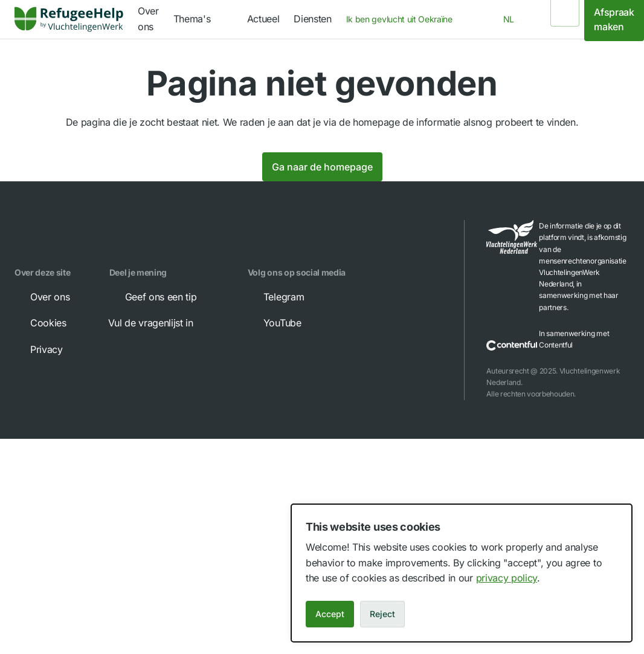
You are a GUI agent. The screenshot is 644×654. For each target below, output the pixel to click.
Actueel (263, 19)
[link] (69, 19)
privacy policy (507, 578)
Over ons (41, 297)
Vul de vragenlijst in (159, 323)
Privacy (38, 349)
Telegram (275, 297)
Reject (382, 614)
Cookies (40, 323)
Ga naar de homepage (322, 167)
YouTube (274, 323)
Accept (330, 614)
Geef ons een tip (153, 297)
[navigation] (203, 19)
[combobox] (403, 19)
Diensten (312, 19)
